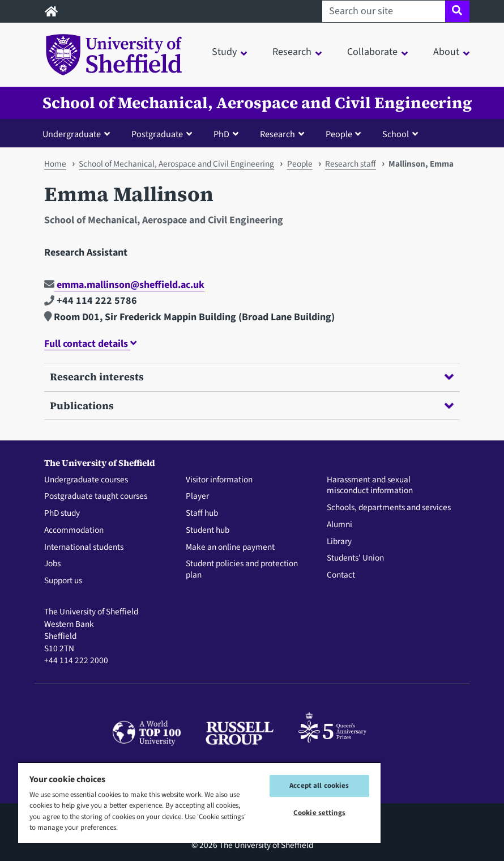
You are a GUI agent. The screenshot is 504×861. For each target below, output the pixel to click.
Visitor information (219, 480)
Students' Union (355, 558)
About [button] (446, 52)
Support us (63, 581)
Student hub (208, 531)
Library (339, 542)
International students (84, 548)
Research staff (351, 164)
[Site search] (457, 11)
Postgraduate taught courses (96, 497)
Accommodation (74, 531)
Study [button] (224, 52)
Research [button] (292, 52)
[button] (79, 134)
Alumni (339, 525)
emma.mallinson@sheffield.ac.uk (124, 285)
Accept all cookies (319, 786)
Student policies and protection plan (242, 570)
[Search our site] (384, 11)
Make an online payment (230, 548)
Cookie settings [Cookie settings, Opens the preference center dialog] (319, 813)
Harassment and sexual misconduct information (370, 486)
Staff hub (202, 514)
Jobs (52, 564)
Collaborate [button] (372, 52)
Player (197, 497)
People (300, 164)
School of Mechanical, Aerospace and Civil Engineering (257, 103)
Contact (341, 575)
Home (55, 164)
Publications (252, 406)
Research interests (252, 377)
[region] (199, 802)
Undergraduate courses (86, 480)
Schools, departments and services (389, 508)
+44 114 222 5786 (91, 301)
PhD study (62, 514)
